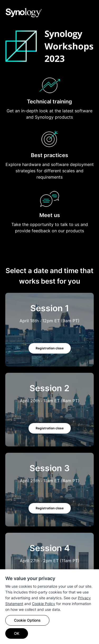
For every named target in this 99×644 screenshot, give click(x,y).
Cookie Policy (44, 604)
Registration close (50, 348)
